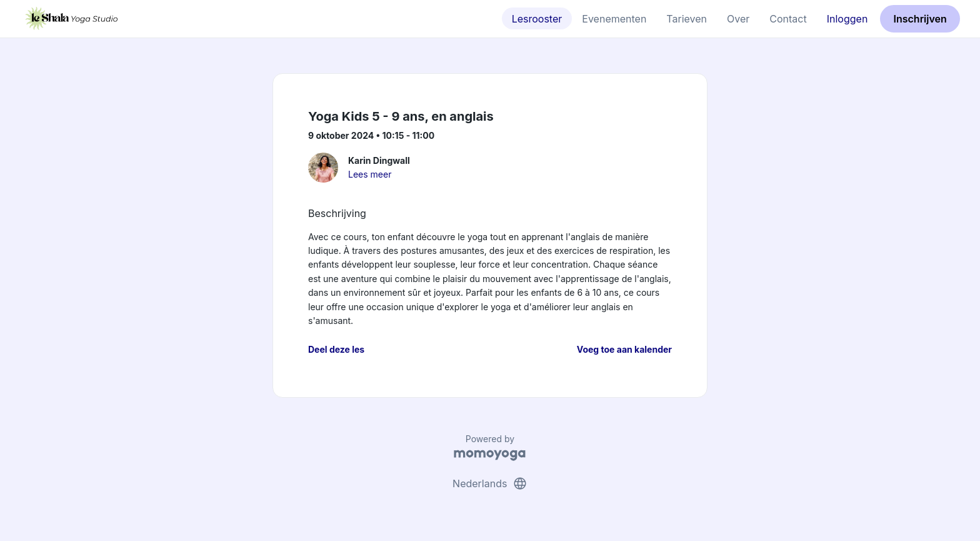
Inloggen (847, 19)
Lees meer (370, 174)
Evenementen (614, 19)
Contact (788, 19)
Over (738, 19)
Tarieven (687, 19)
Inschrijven (920, 19)
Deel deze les (336, 349)
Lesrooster (537, 19)
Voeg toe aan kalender (624, 349)
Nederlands (490, 483)
